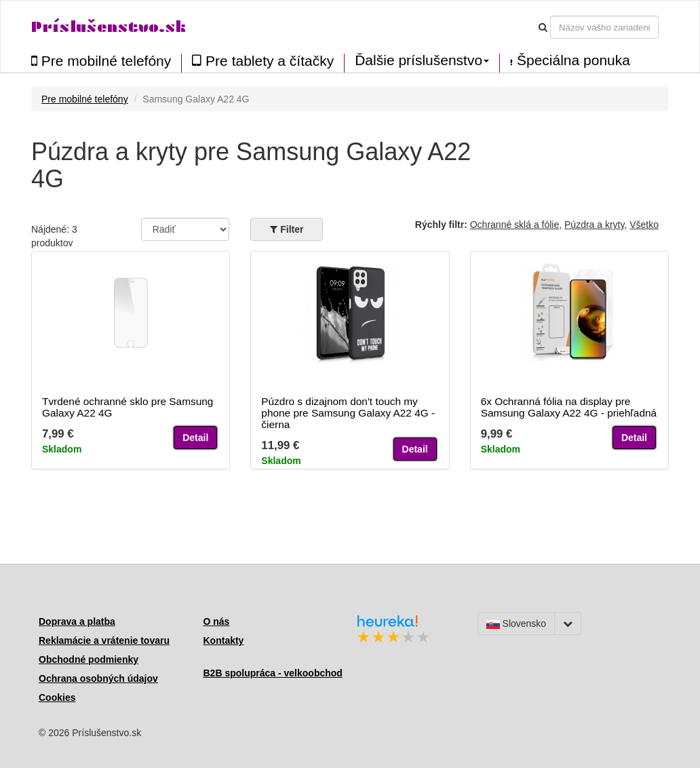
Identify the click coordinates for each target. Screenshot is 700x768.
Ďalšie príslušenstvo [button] (422, 60)
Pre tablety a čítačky (263, 61)
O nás (217, 621)
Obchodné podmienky (89, 659)
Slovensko (516, 623)
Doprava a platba (77, 621)
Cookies (57, 697)
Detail (195, 438)
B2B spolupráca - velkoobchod (273, 673)
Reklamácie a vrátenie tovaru (104, 640)
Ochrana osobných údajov (98, 678)
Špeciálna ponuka (570, 60)
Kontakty (224, 640)
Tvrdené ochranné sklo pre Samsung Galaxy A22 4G (128, 407)
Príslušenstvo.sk (109, 27)
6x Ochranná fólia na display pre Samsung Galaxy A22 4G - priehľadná (569, 407)
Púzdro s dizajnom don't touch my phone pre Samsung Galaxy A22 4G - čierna (348, 413)
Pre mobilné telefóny (101, 61)
